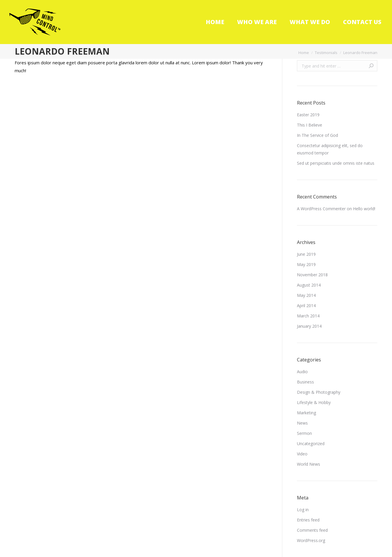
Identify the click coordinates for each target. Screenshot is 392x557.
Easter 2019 (308, 115)
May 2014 (306, 295)
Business (305, 382)
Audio (302, 372)
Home (304, 53)
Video (302, 454)
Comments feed (312, 530)
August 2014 (309, 285)
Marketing (306, 413)
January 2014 (309, 326)
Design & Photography (319, 392)
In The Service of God (317, 135)
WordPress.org (311, 540)
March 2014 (308, 316)
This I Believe (310, 125)
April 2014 (306, 306)
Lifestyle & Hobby (314, 402)
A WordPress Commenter (321, 209)
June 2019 (306, 254)
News (302, 423)
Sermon (304, 433)
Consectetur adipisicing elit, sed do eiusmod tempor (330, 149)
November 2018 (312, 275)
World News (309, 464)
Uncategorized (311, 444)
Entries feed (308, 520)
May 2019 (306, 264)
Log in (303, 510)
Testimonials (326, 53)
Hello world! (364, 209)
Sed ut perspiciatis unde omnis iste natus (336, 163)
